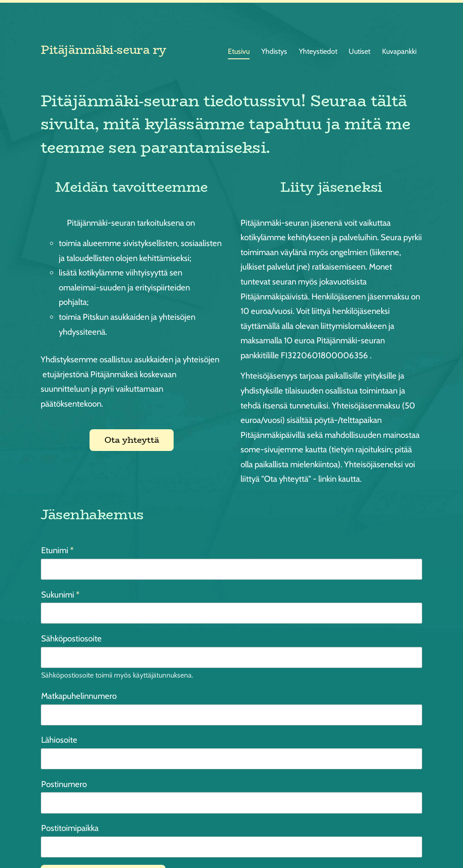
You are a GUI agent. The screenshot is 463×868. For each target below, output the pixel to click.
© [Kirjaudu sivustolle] (44, 843)
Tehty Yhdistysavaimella (395, 842)
